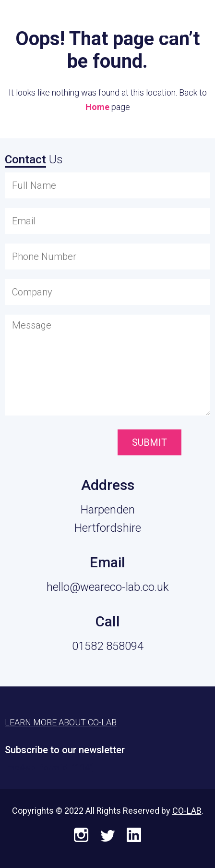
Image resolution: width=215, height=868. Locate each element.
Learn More (160, 20)
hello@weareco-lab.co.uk (108, 587)
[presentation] (59, 443)
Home (97, 107)
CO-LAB (187, 811)
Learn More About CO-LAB (61, 722)
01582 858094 (108, 646)
